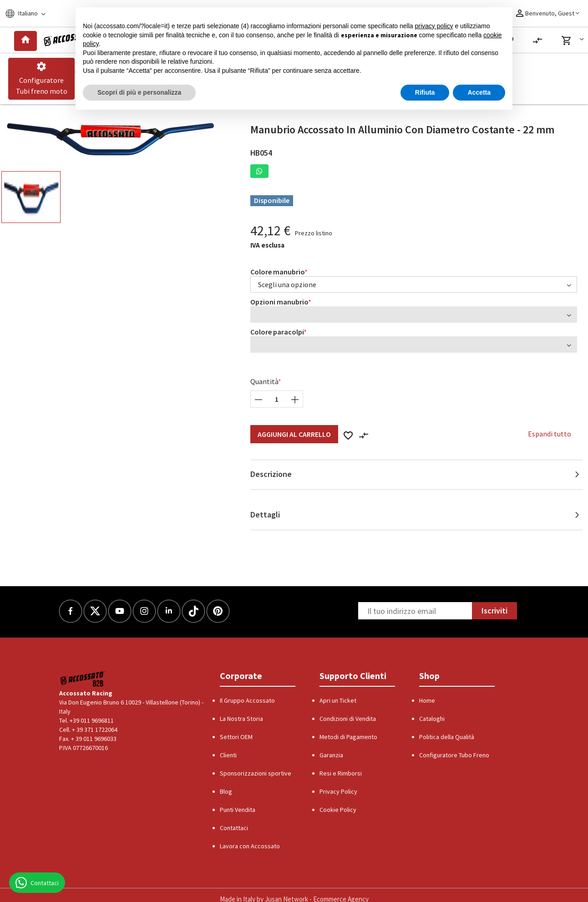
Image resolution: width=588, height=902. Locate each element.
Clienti (228, 755)
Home (427, 700)
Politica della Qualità (447, 737)
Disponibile (272, 200)
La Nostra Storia (241, 719)
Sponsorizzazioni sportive (256, 773)
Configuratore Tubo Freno (454, 755)
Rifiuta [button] (425, 92)
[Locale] (31, 13)
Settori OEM (236, 737)
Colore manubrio (278, 272)
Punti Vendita (238, 810)
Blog (226, 791)
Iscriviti (494, 611)
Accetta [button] (479, 92)
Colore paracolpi (277, 332)
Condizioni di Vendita (348, 719)
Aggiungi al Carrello (294, 434)
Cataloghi (432, 719)
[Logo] (68, 40)
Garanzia (331, 755)
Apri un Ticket (338, 700)
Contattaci (234, 828)
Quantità (264, 381)
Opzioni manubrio (279, 302)
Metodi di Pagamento (348, 737)
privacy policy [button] (434, 26)
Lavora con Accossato (250, 846)
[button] (574, 41)
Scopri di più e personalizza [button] (139, 92)
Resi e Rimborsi (341, 773)
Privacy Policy (338, 791)
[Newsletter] (415, 611)
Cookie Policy (338, 810)
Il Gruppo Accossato (247, 700)
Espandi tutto (550, 434)
